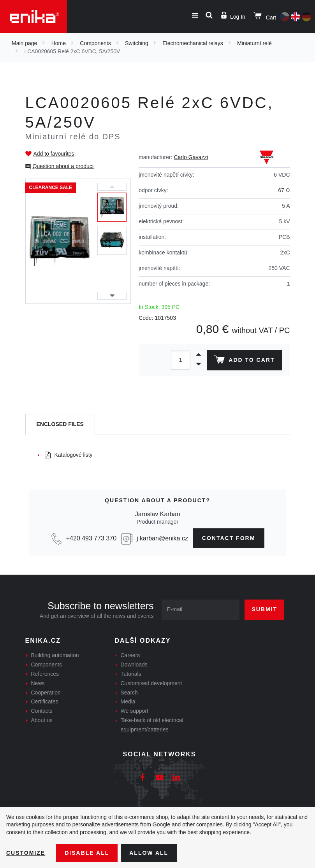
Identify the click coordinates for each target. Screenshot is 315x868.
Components (95, 43)
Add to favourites (54, 154)
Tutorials (131, 674)
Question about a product (63, 166)
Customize (26, 853)
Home (59, 43)
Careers (130, 655)
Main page (24, 43)
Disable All (87, 853)
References (45, 674)
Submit (264, 609)
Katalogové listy (69, 455)
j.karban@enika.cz (162, 538)
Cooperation (46, 693)
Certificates (45, 701)
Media (128, 701)
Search (129, 693)
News (38, 683)
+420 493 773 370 (91, 538)
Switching (137, 43)
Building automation (55, 655)
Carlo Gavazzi (191, 157)
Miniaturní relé (254, 43)
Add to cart (244, 361)
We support (135, 711)
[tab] (60, 425)
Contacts (42, 711)
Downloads (134, 665)
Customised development (151, 683)
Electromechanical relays (193, 43)
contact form (229, 538)
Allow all (149, 853)
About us (42, 720)
